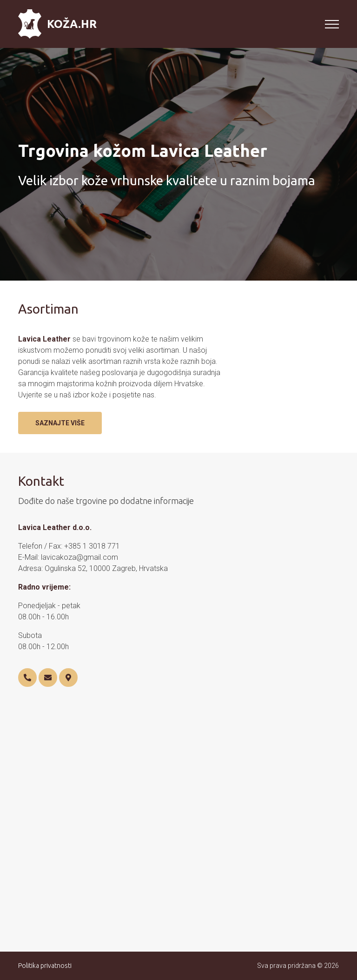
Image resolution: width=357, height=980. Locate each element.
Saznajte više (60, 423)
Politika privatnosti (45, 966)
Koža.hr (57, 24)
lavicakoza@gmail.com (79, 557)
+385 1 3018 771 (92, 546)
